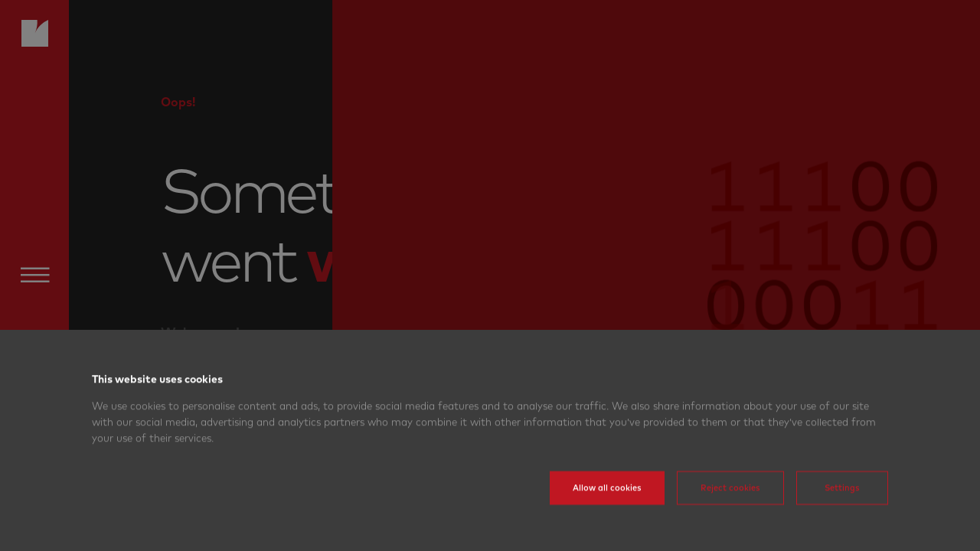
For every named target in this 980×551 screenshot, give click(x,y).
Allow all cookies (607, 510)
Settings (842, 510)
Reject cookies (730, 510)
